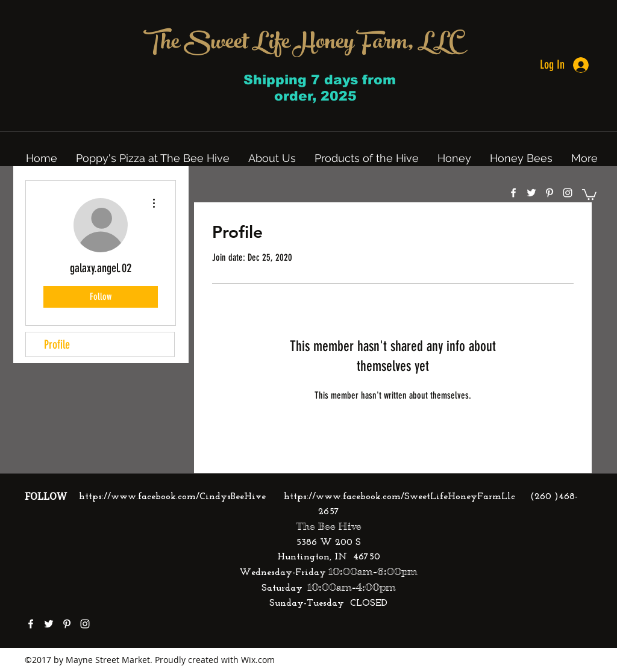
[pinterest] (550, 193)
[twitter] (531, 193)
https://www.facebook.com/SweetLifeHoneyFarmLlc (399, 497)
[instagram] (568, 193)
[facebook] (513, 193)
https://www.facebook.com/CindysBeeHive (172, 497)
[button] (589, 194)
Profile (57, 344)
